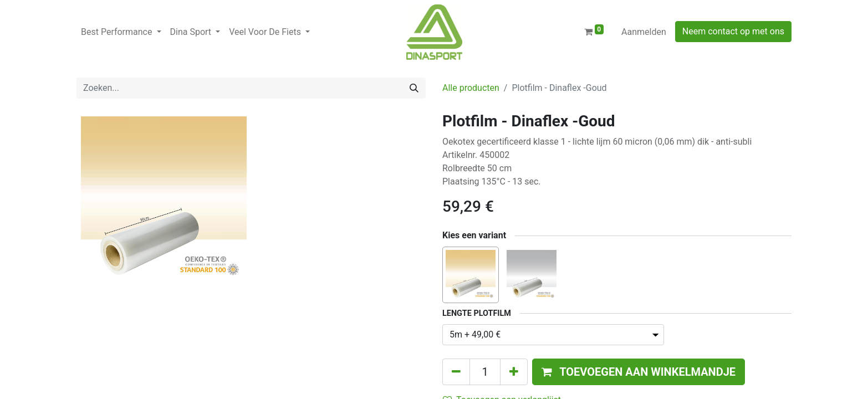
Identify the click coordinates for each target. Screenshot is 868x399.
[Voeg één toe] (514, 372)
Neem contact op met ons (733, 31)
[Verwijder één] (456, 372)
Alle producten (471, 88)
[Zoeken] (414, 88)
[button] (639, 372)
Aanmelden (644, 32)
